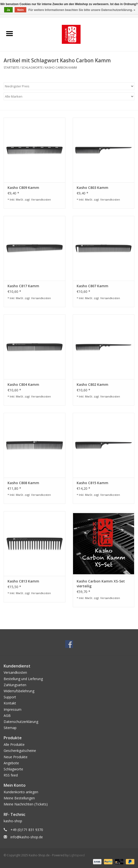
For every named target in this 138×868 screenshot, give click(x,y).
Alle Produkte (14, 744)
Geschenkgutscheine (20, 751)
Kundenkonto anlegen (21, 792)
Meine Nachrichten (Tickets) (26, 804)
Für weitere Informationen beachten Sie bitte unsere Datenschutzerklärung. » (82, 10)
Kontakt (10, 703)
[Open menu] (9, 33)
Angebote (11, 763)
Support (10, 697)
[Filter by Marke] (69, 96)
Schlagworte (32, 68)
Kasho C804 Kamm (23, 384)
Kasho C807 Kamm (92, 286)
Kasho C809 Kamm (23, 188)
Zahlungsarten (15, 685)
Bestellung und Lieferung (23, 679)
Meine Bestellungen (19, 798)
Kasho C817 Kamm (23, 286)
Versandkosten (41, 199)
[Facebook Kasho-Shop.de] (69, 644)
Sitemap (10, 728)
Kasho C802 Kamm (92, 384)
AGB (7, 716)
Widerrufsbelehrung (19, 691)
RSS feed (11, 775)
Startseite (11, 68)
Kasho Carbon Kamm (61, 68)
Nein (20, 10)
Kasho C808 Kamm (23, 483)
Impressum (13, 709)
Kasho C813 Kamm (23, 581)
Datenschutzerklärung (21, 722)
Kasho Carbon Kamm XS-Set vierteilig (101, 584)
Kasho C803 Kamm (92, 188)
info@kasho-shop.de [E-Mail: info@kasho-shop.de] (27, 837)
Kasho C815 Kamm (92, 483)
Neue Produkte (16, 757)
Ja (8, 10)
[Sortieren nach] (69, 86)
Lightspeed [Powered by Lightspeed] (77, 855)
